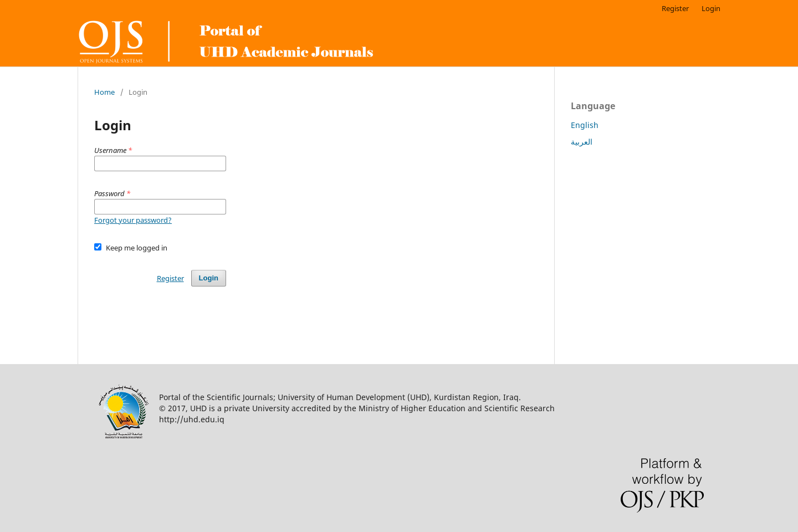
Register (675, 8)
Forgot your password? (133, 220)
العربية (582, 142)
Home (104, 92)
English (585, 125)
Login (711, 8)
